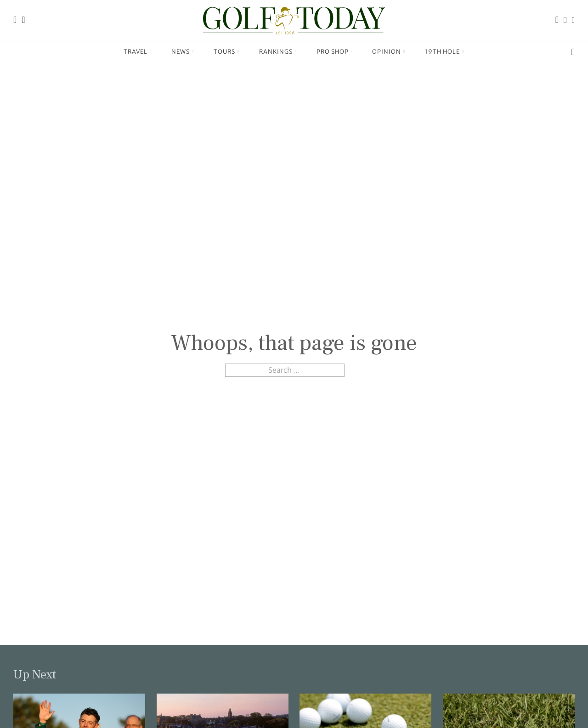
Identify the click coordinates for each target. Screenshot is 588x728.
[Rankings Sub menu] (296, 52)
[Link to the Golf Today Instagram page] (565, 20)
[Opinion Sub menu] (404, 52)
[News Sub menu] (193, 52)
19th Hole (442, 52)
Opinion (387, 52)
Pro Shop (333, 52)
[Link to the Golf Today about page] (23, 20)
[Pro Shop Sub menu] (352, 52)
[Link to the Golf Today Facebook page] (557, 20)
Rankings (276, 52)
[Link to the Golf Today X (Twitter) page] (573, 20)
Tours (224, 52)
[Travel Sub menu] (151, 52)
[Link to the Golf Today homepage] (15, 20)
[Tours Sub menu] (239, 52)
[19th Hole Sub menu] (463, 52)
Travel (136, 52)
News (181, 52)
